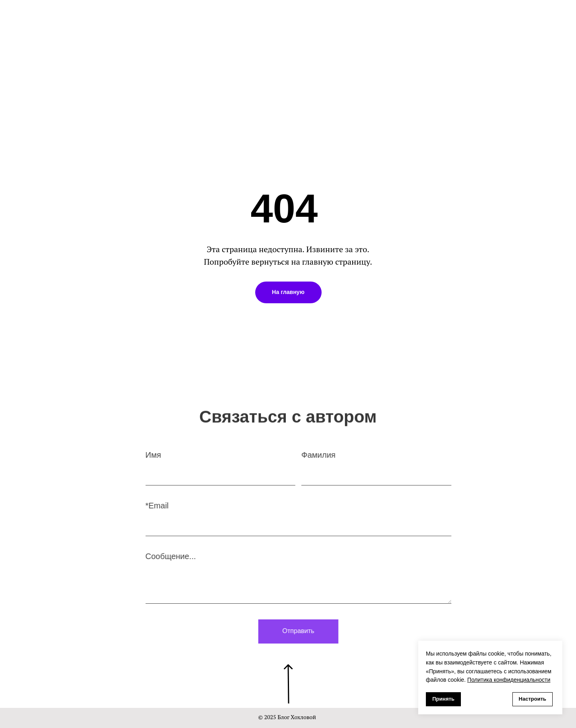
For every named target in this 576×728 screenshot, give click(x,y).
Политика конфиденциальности (509, 680)
